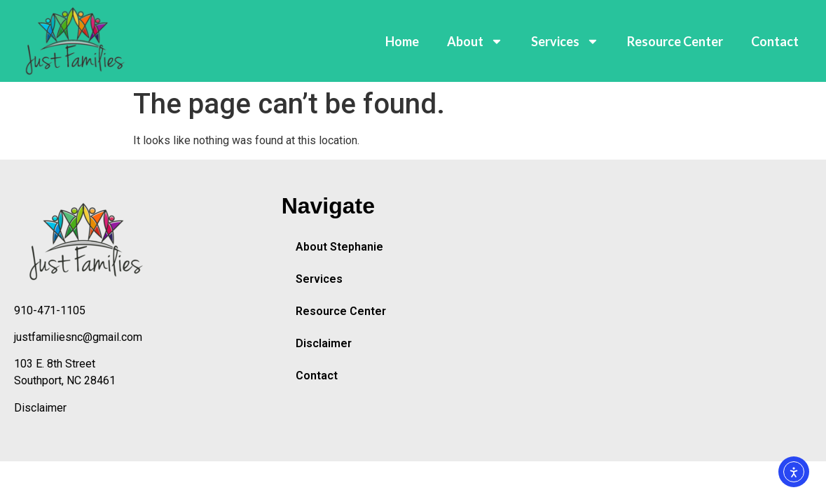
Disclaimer (40, 408)
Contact (775, 41)
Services (565, 41)
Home (402, 41)
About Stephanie (339, 247)
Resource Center (675, 41)
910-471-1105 (50, 310)
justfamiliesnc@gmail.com (78, 337)
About (475, 41)
